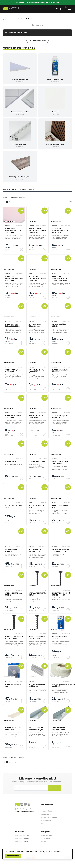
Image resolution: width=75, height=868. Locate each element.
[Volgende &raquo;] (18, 202)
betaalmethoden (47, 811)
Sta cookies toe (13, 856)
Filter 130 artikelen (37, 41)
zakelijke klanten (46, 814)
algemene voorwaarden (49, 817)
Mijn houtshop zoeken (25, 809)
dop (42, 823)
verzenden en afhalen (48, 808)
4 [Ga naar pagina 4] (15, 202)
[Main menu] (70, 9)
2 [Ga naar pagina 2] (10, 202)
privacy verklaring (47, 836)
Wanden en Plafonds (16, 33)
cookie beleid (45, 839)
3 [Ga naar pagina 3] (12, 202)
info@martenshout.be (26, 812)
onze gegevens (46, 820)
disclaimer (44, 842)
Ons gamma (11, 19)
